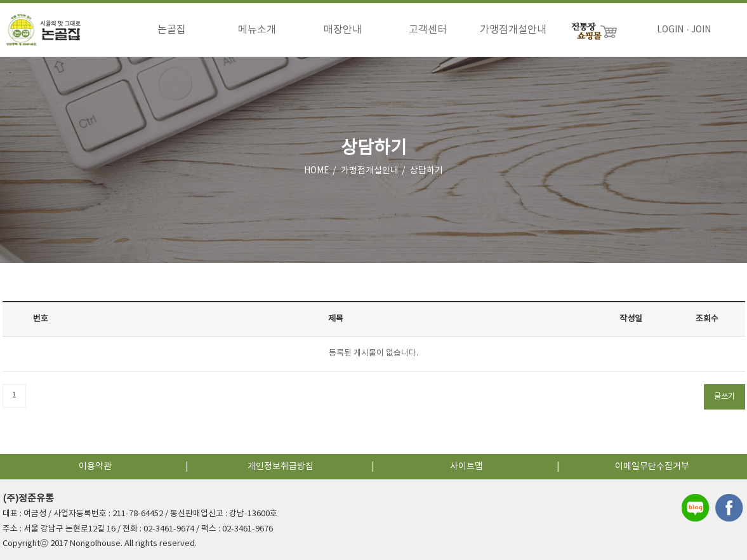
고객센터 (428, 30)
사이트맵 (466, 467)
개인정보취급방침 (281, 467)
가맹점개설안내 (513, 30)
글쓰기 (724, 397)
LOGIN (670, 30)
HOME (317, 171)
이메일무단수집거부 (652, 467)
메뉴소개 (257, 30)
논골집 (172, 30)
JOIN (701, 30)
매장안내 (343, 30)
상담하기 (426, 171)
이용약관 (95, 467)
